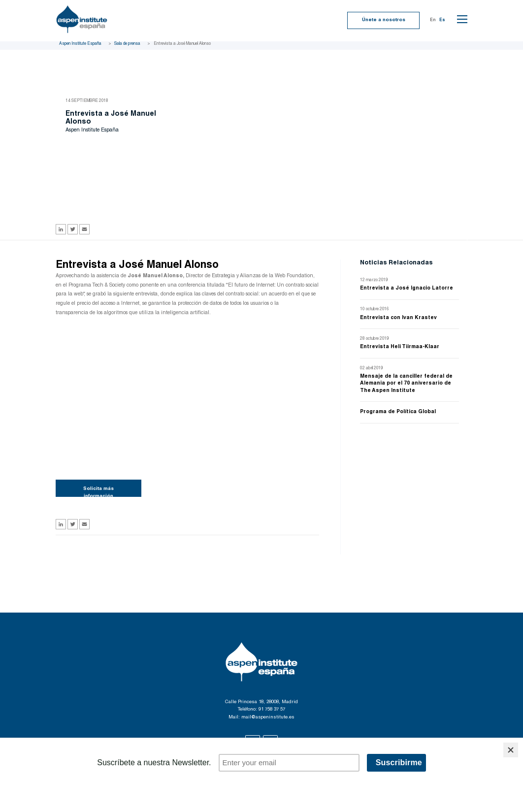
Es (442, 20)
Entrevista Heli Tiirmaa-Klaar (400, 347)
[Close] (511, 750)
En (433, 20)
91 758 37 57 (272, 710)
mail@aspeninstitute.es (268, 717)
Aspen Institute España (80, 44)
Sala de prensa (127, 44)
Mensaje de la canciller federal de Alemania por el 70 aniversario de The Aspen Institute (406, 384)
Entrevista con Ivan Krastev (398, 318)
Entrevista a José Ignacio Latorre (407, 288)
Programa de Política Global (398, 412)
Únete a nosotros (384, 20)
